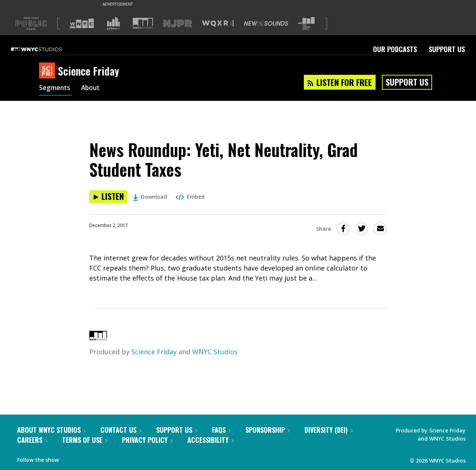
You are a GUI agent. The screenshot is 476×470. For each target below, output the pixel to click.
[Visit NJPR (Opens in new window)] (178, 24)
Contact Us (121, 430)
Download (150, 197)
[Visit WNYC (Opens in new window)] (82, 23)
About (92, 89)
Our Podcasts (395, 49)
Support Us (447, 49)
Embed (190, 197)
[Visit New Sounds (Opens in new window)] (266, 23)
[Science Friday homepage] (49, 71)
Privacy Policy (147, 440)
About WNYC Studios (51, 430)
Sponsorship (268, 430)
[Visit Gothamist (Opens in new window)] (113, 23)
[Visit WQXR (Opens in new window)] (218, 24)
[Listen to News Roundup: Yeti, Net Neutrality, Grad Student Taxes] (108, 197)
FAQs (221, 430)
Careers (32, 440)
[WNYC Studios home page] (46, 49)
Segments (55, 89)
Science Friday (154, 352)
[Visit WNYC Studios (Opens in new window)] (143, 23)
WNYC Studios (215, 352)
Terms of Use (85, 440)
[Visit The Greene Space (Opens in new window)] (306, 24)
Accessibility (210, 440)
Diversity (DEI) (329, 430)
